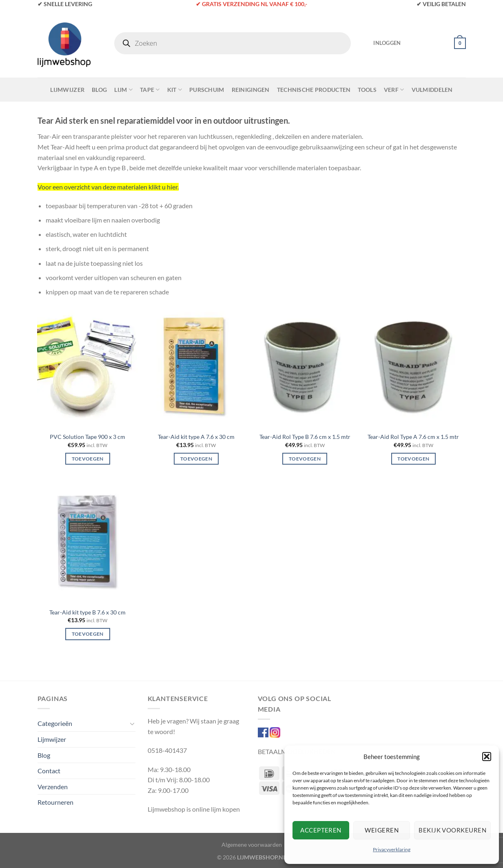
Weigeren (382, 830)
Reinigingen (251, 90)
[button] (487, 757)
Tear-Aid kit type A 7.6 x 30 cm (196, 437)
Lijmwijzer (67, 90)
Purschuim (207, 90)
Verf (394, 90)
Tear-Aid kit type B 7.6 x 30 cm (88, 612)
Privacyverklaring (392, 849)
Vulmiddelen (432, 90)
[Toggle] (132, 723)
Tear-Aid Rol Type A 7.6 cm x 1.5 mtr (413, 437)
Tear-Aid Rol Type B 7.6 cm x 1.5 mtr (305, 437)
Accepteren (321, 830)
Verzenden (53, 787)
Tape (150, 90)
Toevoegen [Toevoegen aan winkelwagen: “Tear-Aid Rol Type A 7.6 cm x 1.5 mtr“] (413, 459)
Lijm (123, 90)
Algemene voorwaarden (252, 845)
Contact (49, 771)
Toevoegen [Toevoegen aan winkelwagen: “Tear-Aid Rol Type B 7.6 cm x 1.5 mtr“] (305, 459)
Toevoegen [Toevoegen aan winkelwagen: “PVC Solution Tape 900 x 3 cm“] (88, 459)
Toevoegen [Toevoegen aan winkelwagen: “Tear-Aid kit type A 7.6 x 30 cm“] (196, 459)
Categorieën (55, 723)
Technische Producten (314, 90)
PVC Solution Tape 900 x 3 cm (88, 437)
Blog (99, 90)
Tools (367, 90)
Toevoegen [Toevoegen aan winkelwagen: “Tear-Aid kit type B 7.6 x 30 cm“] (88, 634)
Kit (175, 90)
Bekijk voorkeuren (452, 830)
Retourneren (55, 802)
